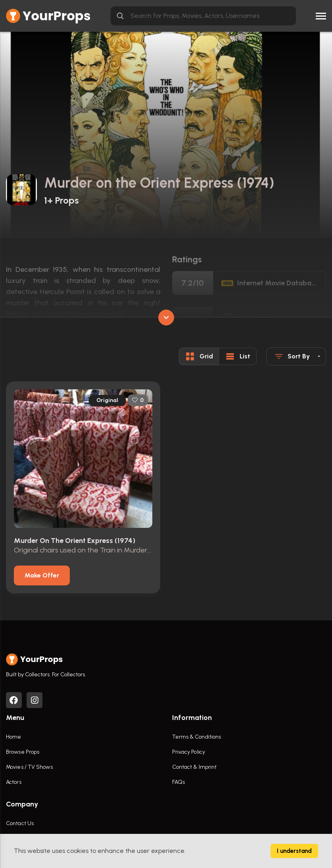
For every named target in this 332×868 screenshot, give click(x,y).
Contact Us (20, 823)
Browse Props (23, 752)
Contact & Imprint (195, 767)
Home (13, 737)
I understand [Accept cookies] (294, 851)
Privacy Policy (189, 752)
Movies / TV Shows (29, 767)
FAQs (178, 782)
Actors (14, 782)
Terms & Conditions (197, 737)
